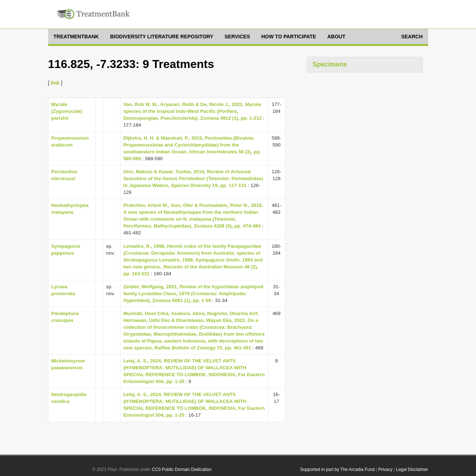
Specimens (330, 64)
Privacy (385, 469)
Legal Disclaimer (412, 469)
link (55, 83)
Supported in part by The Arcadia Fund (337, 469)
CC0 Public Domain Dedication (182, 469)
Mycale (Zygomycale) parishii (67, 111)
